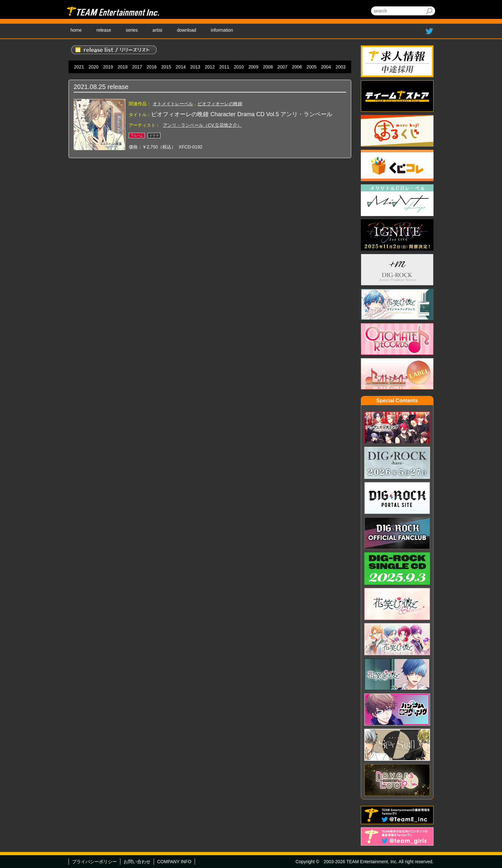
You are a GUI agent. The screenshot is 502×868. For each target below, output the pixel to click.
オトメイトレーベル (173, 104)
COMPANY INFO (174, 862)
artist (157, 30)
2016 (152, 67)
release (104, 30)
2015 (166, 67)
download (187, 30)
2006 (297, 67)
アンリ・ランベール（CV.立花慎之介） (202, 125)
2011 (224, 67)
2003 (340, 67)
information (222, 30)
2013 (195, 67)
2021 (79, 67)
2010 (239, 67)
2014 (181, 67)
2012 (210, 67)
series (132, 30)
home (76, 30)
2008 (268, 67)
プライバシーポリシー (94, 862)
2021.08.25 (90, 87)
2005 (311, 67)
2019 (108, 67)
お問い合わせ (137, 862)
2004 (326, 67)
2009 (253, 67)
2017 (137, 67)
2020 (94, 67)
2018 (122, 67)
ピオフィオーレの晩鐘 (220, 104)
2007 (283, 67)
